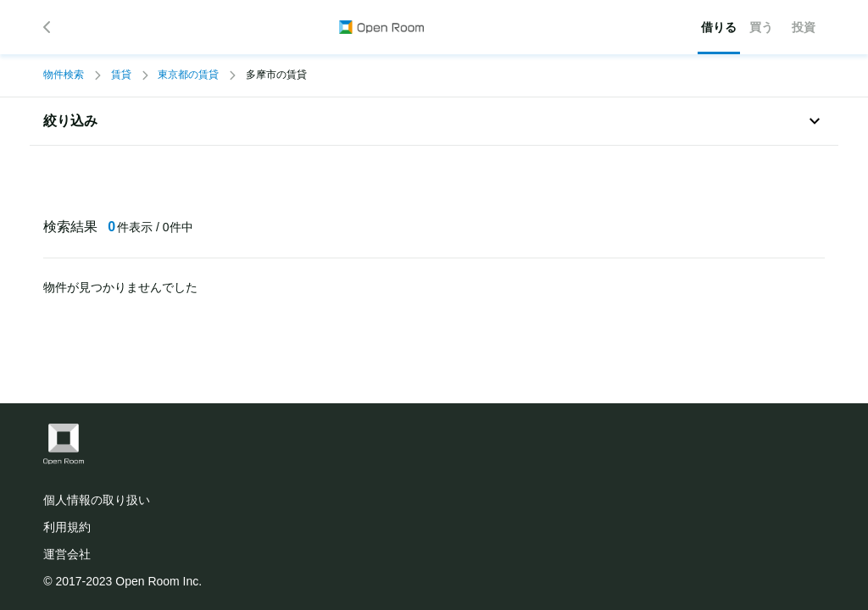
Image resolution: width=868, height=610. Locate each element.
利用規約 (67, 527)
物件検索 (64, 75)
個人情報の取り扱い (97, 500)
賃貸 (121, 75)
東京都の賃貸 (188, 75)
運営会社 (67, 554)
